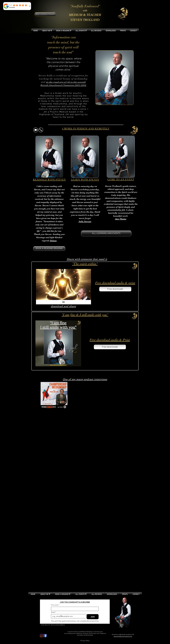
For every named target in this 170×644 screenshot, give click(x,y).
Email (53, 612)
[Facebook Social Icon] (45, 636)
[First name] (74, 609)
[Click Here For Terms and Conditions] (53, 625)
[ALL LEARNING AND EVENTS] (106, 233)
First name (55, 605)
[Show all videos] (63, 302)
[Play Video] (63, 284)
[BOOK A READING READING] (45, 14)
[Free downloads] (115, 289)
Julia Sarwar (85, 221)
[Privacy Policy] (85, 641)
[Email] (68, 616)
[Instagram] (42, 636)
